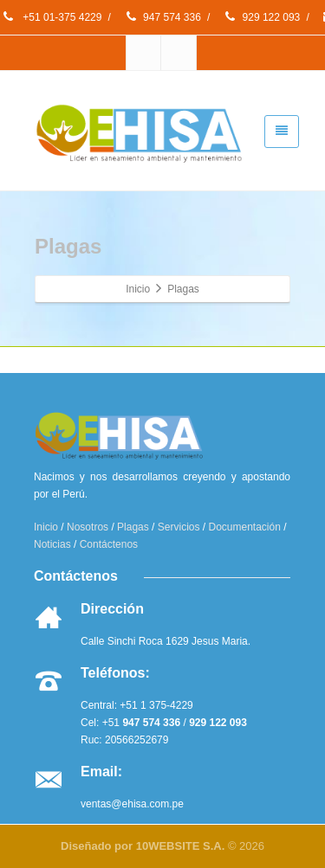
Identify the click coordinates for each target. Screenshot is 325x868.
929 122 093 (262, 17)
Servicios (179, 527)
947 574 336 (162, 17)
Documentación (245, 527)
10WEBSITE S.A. (181, 846)
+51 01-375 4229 (51, 17)
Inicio (46, 527)
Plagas (133, 527)
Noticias (52, 544)
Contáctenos (109, 544)
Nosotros (88, 527)
